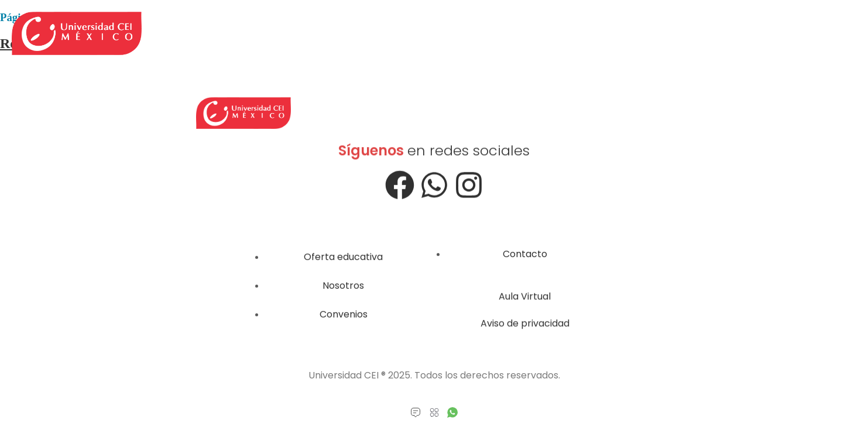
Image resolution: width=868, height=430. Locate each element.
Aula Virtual (525, 301)
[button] (434, 413)
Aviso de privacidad (525, 328)
